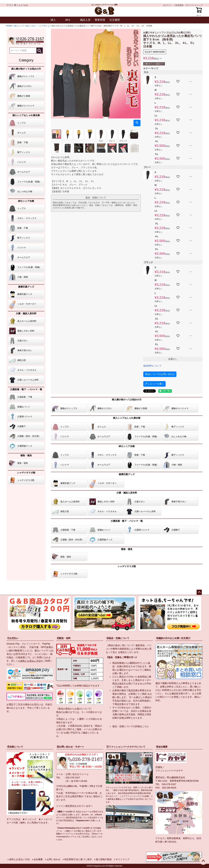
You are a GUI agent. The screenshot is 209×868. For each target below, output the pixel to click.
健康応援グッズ (26, 287)
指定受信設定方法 (74, 818)
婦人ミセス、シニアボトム (38, 26)
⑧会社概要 (162, 747)
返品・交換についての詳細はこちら (131, 726)
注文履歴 (115, 20)
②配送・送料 (64, 638)
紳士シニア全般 (26, 201)
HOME (9, 26)
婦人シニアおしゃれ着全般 (26, 115)
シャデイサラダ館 (26, 473)
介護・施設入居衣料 (26, 313)
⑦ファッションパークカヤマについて (126, 747)
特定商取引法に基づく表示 (78, 859)
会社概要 (38, 859)
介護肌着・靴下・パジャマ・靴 (26, 389)
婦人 (53, 20)
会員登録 (179, 5)
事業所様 (100, 20)
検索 (40, 51)
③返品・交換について (118, 638)
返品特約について (152, 366)
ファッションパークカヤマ (169, 771)
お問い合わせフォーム (77, 774)
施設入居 (85, 20)
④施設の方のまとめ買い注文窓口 (173, 638)
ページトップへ (199, 592)
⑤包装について (15, 747)
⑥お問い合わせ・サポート (71, 747)
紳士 (68, 20)
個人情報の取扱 (104, 859)
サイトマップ (122, 859)
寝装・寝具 (26, 455)
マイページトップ (195, 5)
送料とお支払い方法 (31, 661)
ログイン (168, 5)
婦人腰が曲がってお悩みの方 (26, 69)
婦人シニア (19, 26)
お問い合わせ (54, 859)
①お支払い (13, 638)
